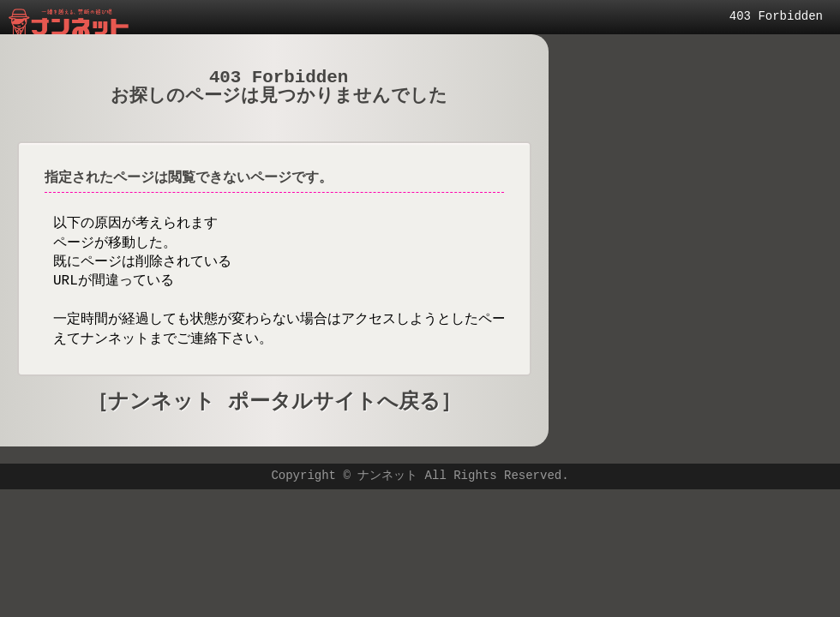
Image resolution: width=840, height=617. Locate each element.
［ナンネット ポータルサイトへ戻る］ (274, 402)
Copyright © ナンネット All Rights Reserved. (420, 476)
